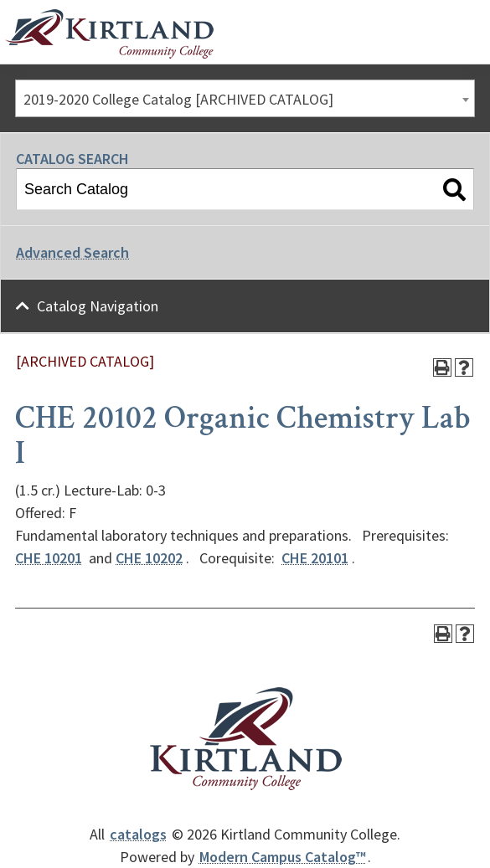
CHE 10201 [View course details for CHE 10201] (49, 558)
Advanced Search (72, 252)
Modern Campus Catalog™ (283, 857)
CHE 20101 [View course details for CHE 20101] (315, 558)
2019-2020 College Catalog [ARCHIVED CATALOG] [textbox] (178, 99)
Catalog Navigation (98, 306)
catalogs (138, 834)
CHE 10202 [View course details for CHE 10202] (149, 558)
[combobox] (245, 98)
